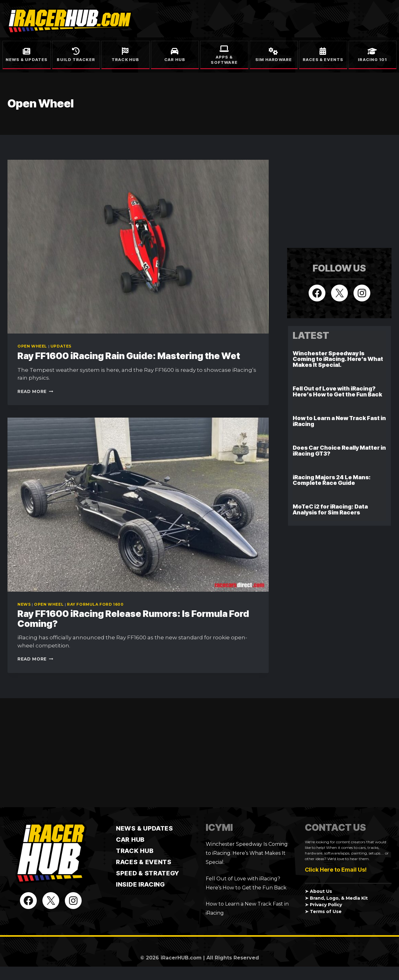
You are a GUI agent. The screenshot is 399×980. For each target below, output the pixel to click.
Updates (61, 346)
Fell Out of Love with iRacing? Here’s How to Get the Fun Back (337, 391)
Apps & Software (224, 60)
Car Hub (175, 59)
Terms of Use (327, 911)
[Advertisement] (334, 199)
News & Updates (27, 59)
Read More (35, 391)
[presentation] (138, 247)
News (24, 604)
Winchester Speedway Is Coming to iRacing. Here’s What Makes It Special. (338, 359)
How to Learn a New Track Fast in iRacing (339, 421)
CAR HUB (130, 840)
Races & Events (323, 59)
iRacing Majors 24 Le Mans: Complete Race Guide (332, 480)
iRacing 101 (372, 59)
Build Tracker (76, 59)
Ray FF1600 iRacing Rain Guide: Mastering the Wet (132, 356)
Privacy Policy (327, 905)
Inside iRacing (140, 884)
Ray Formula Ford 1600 (95, 604)
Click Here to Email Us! (336, 870)
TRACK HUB (135, 851)
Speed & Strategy (148, 873)
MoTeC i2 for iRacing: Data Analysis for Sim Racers (330, 509)
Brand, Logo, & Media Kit (339, 898)
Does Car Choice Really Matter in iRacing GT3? (339, 451)
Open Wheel (32, 346)
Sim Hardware (274, 59)
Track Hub (125, 59)
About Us (321, 891)
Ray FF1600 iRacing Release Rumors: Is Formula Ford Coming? (136, 618)
